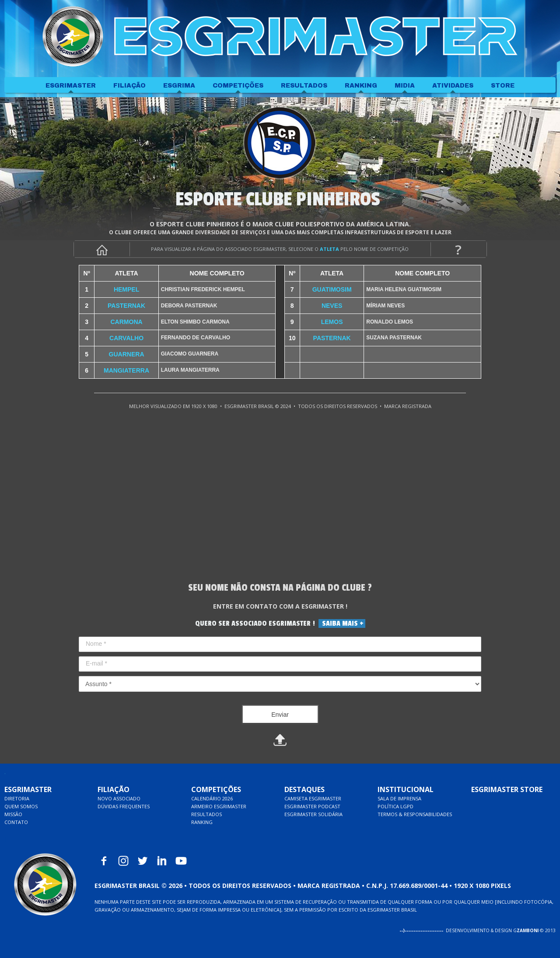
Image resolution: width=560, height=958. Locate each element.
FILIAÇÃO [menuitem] (129, 86)
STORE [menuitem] (503, 86)
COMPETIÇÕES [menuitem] (238, 86)
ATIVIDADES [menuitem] (453, 86)
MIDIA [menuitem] (405, 86)
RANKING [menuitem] (361, 86)
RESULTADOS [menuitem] (304, 86)
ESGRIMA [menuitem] (179, 86)
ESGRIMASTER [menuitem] (71, 86)
